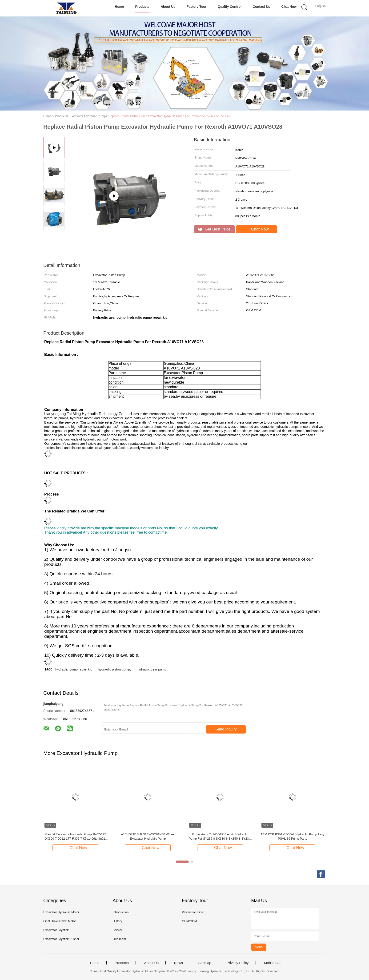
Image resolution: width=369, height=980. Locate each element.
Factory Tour (197, 7)
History (117, 921)
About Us (168, 7)
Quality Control (230, 7)
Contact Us (261, 7)
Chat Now (289, 7)
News (178, 963)
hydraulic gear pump (151, 669)
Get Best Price (214, 229)
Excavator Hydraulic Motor (61, 912)
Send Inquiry (226, 729)
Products (142, 7)
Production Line (193, 912)
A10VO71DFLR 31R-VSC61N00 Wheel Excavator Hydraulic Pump (148, 836)
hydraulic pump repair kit (73, 669)
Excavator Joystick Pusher (61, 939)
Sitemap (205, 963)
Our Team (119, 939)
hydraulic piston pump (114, 669)
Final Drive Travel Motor (60, 921)
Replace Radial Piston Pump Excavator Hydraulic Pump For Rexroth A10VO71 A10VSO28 (170, 116)
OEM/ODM (189, 921)
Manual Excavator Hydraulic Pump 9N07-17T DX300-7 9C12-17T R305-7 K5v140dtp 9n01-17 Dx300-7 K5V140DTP (75, 837)
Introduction (120, 912)
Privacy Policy (238, 963)
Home (119, 7)
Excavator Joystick (56, 930)
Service (118, 930)
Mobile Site (273, 963)
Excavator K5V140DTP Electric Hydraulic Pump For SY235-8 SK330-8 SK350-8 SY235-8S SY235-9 (220, 837)
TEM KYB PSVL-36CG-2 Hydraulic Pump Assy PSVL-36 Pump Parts (293, 836)
